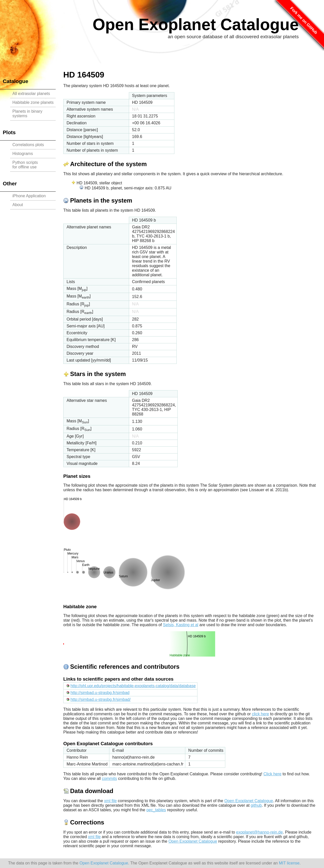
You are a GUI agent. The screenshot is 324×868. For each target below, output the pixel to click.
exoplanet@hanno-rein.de (259, 832)
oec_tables (156, 810)
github (256, 805)
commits (109, 778)
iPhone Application (29, 196)
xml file (110, 801)
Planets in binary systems (27, 114)
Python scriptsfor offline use (25, 165)
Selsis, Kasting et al (181, 625)
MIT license (289, 863)
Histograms (23, 154)
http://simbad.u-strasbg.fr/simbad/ (100, 699)
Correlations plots (28, 145)
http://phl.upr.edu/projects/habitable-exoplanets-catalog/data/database (133, 686)
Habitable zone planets (33, 102)
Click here (272, 774)
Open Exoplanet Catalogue (196, 25)
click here (260, 714)
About (18, 205)
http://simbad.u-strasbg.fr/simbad (100, 693)
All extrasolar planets (31, 94)
